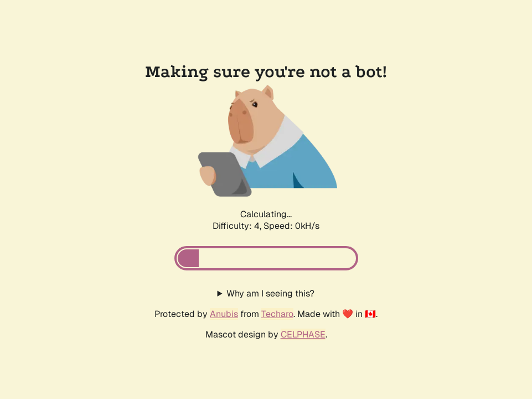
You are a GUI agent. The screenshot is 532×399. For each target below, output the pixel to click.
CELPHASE (303, 334)
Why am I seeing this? (270, 293)
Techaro (277, 314)
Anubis (224, 314)
